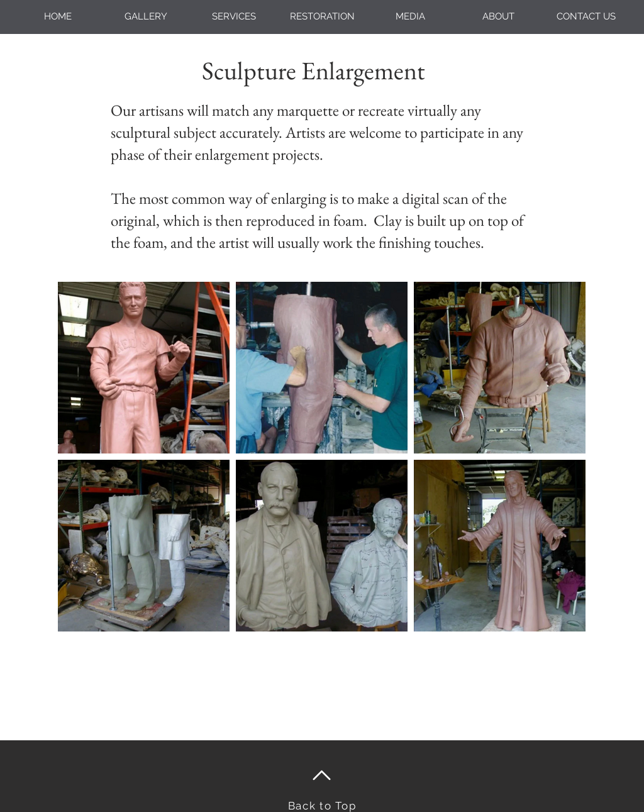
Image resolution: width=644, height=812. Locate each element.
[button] (234, 17)
